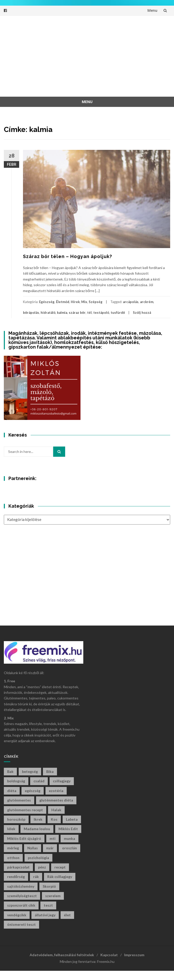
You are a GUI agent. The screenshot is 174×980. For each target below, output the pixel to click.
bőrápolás (31, 313)
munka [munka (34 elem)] (69, 838)
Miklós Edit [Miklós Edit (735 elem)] (68, 829)
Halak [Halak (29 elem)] (56, 810)
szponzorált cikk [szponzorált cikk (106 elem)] (21, 905)
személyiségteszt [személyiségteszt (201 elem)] (22, 896)
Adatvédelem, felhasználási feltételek (62, 955)
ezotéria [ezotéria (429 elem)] (56, 791)
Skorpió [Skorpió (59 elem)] (49, 886)
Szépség (96, 302)
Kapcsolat (109, 955)
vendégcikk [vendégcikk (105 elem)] (17, 915)
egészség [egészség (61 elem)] (33, 791)
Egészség (47, 302)
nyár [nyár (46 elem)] (50, 848)
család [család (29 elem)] (39, 781)
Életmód (63, 302)
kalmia (62, 313)
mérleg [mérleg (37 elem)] (13, 848)
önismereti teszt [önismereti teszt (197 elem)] (21, 924)
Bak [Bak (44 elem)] (10, 771)
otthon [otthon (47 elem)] (13, 858)
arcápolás (131, 302)
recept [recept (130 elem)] (60, 867)
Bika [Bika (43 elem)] (50, 771)
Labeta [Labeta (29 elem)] (72, 819)
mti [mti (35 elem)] (53, 838)
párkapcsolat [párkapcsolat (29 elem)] (18, 867)
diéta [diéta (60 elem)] (12, 791)
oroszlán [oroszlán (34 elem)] (69, 848)
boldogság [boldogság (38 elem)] (16, 781)
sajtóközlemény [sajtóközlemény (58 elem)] (21, 886)
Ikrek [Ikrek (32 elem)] (38, 819)
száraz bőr (77, 313)
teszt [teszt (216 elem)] (48, 905)
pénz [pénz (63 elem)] (42, 867)
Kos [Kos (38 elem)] (54, 819)
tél (89, 313)
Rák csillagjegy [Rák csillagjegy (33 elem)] (60, 877)
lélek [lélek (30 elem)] (11, 829)
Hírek (75, 302)
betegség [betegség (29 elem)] (30, 771)
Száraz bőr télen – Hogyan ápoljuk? (68, 256)
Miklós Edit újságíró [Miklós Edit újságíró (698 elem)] (24, 838)
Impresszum (134, 955)
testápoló (101, 313)
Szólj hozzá (142, 313)
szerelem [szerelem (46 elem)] (53, 896)
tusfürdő (118, 313)
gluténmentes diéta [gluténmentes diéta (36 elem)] (56, 800)
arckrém (147, 302)
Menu (152, 10)
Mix (84, 302)
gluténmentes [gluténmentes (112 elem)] (19, 800)
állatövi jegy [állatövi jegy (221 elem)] (45, 915)
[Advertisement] (91, 55)
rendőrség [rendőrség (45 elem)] (16, 877)
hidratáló (48, 313)
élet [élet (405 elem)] (67, 915)
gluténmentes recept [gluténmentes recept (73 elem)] (25, 810)
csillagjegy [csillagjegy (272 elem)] (62, 781)
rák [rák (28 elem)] (36, 877)
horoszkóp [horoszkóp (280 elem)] (16, 819)
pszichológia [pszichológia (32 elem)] (38, 858)
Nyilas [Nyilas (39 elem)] (33, 848)
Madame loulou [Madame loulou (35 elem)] (37, 829)
